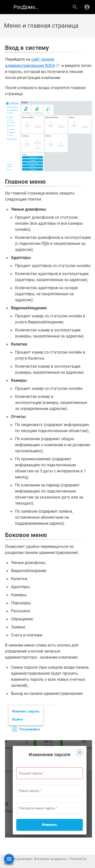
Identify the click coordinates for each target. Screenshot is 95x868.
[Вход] (87, 7)
